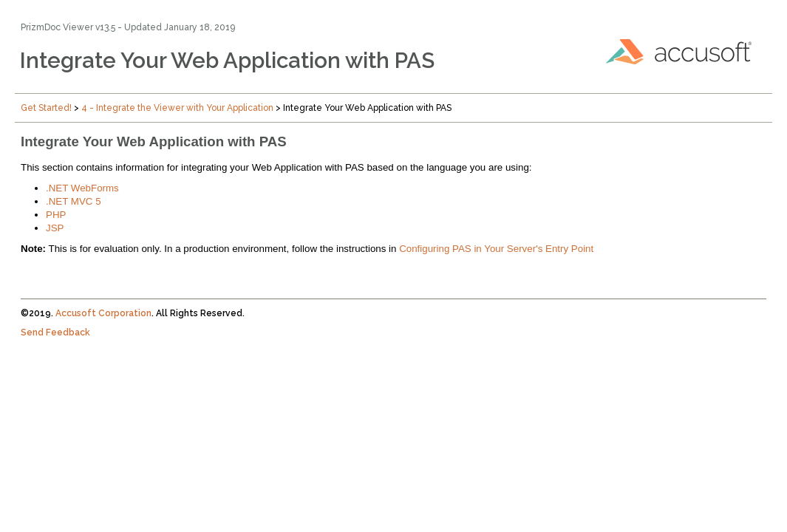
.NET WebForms (82, 188)
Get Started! (46, 108)
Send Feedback (55, 332)
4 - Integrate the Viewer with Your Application (177, 108)
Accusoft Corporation (103, 313)
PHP (56, 215)
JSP (55, 228)
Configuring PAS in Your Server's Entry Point (496, 249)
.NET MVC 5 (74, 201)
